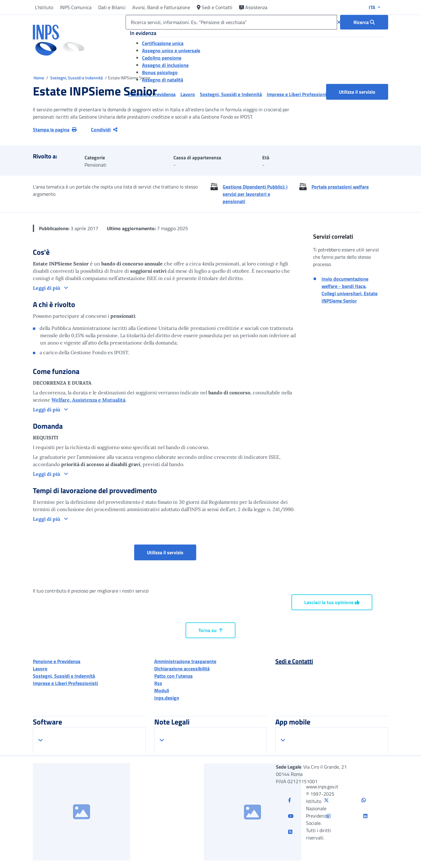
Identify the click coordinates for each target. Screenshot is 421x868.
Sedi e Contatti (215, 7)
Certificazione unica (163, 43)
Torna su (211, 630)
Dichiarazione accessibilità (182, 669)
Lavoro (40, 669)
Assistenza (253, 7)
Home (39, 78)
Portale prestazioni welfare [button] (340, 187)
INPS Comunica (76, 7)
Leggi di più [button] (47, 288)
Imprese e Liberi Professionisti (65, 683)
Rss (158, 683)
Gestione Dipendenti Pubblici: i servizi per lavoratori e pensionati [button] (255, 194)
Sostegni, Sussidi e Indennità (77, 78)
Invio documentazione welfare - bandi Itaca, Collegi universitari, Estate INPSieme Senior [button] (350, 290)
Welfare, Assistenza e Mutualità (88, 400)
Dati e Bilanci (112, 7)
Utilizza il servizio (357, 92)
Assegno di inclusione (165, 65)
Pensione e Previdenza (57, 661)
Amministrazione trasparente (185, 661)
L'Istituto (44, 7)
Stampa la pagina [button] (55, 130)
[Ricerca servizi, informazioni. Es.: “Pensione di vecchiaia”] (231, 22)
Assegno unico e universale (171, 50)
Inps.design (167, 698)
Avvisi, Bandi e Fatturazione (161, 7)
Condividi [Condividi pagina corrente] (104, 130)
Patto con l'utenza (173, 676)
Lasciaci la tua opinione (332, 602)
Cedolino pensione (162, 58)
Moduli (162, 690)
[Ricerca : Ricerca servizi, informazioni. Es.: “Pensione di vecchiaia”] (364, 22)
